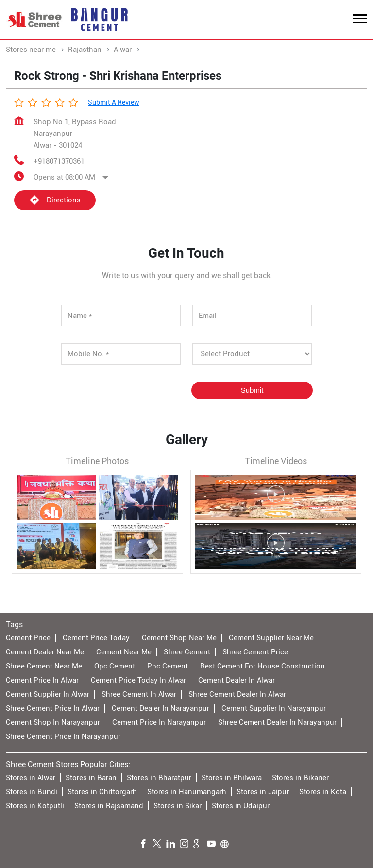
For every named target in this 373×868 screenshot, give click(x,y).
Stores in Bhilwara (232, 778)
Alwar (123, 50)
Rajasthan (85, 50)
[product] (252, 354)
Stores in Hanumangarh (187, 792)
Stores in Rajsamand (109, 806)
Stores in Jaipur (263, 792)
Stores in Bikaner (300, 778)
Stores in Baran (91, 778)
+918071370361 (59, 161)
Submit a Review (114, 102)
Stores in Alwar (31, 778)
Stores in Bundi (32, 792)
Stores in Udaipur (241, 806)
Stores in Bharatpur (159, 778)
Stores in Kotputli (35, 806)
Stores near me (31, 50)
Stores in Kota (323, 792)
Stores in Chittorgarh (102, 792)
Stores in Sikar (178, 806)
